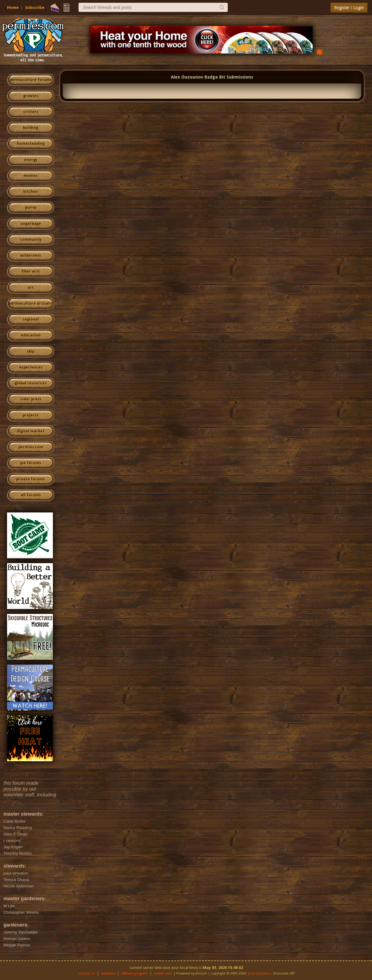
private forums (31, 479)
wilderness (31, 255)
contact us (87, 973)
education (31, 335)
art (31, 288)
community (31, 240)
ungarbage (31, 224)
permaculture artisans (31, 303)
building (31, 128)
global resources (31, 383)
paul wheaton (259, 973)
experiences (31, 367)
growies (31, 96)
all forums (31, 495)
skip (31, 351)
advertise (108, 973)
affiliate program (134, 973)
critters (31, 112)
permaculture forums (31, 80)
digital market (31, 431)
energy (31, 160)
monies (31, 176)
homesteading (31, 144)
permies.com (31, 447)
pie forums (31, 463)
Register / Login (349, 8)
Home (13, 7)
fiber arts (31, 271)
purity (31, 207)
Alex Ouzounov (187, 77)
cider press (31, 399)
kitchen (31, 192)
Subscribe (35, 7)
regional (31, 319)
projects (31, 415)
